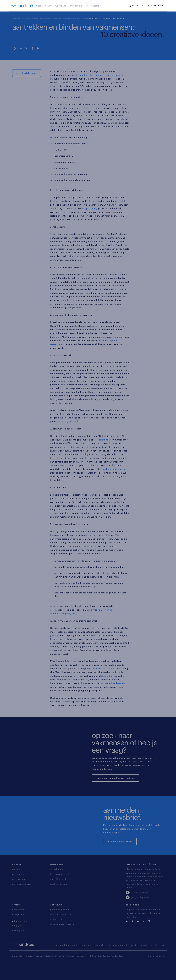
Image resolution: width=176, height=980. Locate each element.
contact (16, 922)
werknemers (57, 881)
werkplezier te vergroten (115, 469)
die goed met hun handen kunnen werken (98, 75)
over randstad (94, 6)
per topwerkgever (22, 901)
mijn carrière (77, 6)
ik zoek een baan (45, 6)
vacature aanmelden (61, 932)
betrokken (108, 676)
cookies (134, 962)
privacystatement (118, 962)
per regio (17, 886)
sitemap (159, 962)
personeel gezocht (60, 927)
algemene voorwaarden (63, 941)
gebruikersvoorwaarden (93, 962)
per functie (18, 891)
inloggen (17, 943)
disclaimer (147, 962)
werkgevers (62, 6)
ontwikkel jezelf (58, 896)
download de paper (27, 73)
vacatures (17, 881)
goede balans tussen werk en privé (103, 668)
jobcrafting (103, 440)
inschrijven (18, 947)
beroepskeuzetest (60, 891)
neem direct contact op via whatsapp (115, 778)
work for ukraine (59, 901)
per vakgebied (20, 896)
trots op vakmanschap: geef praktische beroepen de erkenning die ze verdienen (52, 18)
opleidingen (56, 886)
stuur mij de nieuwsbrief (120, 850)
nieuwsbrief (56, 936)
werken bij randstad (66, 962)
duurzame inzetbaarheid (113, 683)
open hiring (91, 208)
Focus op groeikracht (68, 421)
